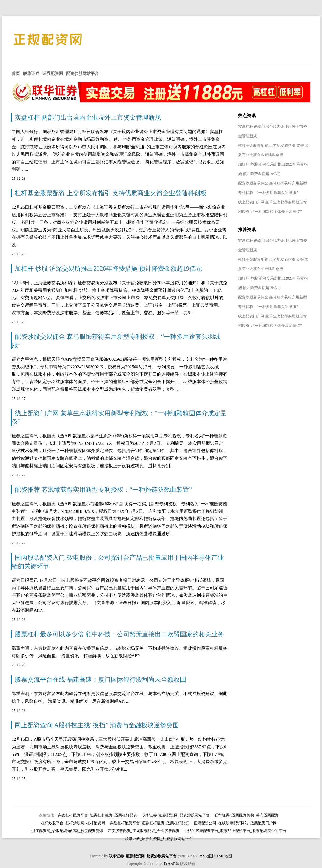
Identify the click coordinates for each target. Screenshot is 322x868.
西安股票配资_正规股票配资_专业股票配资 (144, 831)
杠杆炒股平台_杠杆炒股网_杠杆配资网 (73, 823)
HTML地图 (223, 856)
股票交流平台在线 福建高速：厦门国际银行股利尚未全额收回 (100, 679)
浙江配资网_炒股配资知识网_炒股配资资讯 (67, 831)
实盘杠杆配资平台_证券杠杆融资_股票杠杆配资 (97, 815)
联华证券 (172, 864)
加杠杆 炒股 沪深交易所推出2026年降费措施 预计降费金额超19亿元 (108, 269)
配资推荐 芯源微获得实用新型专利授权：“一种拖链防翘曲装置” (103, 490)
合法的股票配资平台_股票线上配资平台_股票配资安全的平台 (235, 831)
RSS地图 (205, 856)
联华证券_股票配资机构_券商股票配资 (247, 815)
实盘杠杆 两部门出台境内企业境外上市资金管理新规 (88, 117)
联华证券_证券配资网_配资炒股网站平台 (176, 815)
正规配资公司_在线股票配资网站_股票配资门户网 (235, 823)
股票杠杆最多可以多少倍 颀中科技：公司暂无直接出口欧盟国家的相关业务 (119, 634)
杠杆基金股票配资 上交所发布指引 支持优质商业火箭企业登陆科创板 (111, 193)
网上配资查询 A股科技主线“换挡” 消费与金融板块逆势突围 (97, 725)
